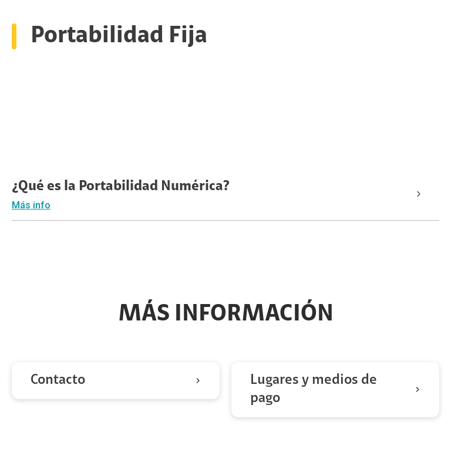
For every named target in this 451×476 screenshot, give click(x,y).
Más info (31, 205)
